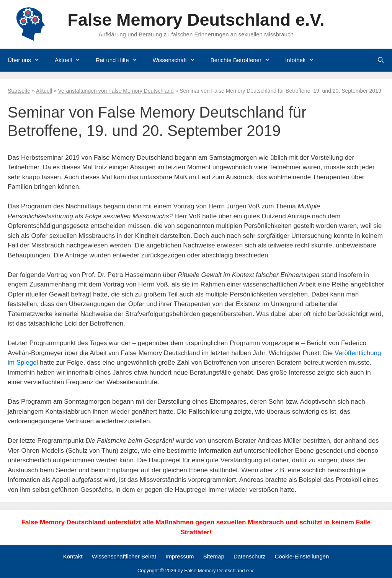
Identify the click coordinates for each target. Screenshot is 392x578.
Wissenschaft (178, 60)
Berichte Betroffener (244, 60)
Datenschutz (249, 556)
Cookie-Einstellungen (302, 556)
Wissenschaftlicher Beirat (124, 556)
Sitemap (214, 556)
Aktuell (71, 60)
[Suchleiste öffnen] (381, 60)
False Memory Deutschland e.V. (196, 20)
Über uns (27, 60)
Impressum (180, 556)
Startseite (19, 91)
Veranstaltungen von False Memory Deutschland (116, 91)
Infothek (303, 60)
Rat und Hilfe (120, 60)
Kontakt (73, 556)
